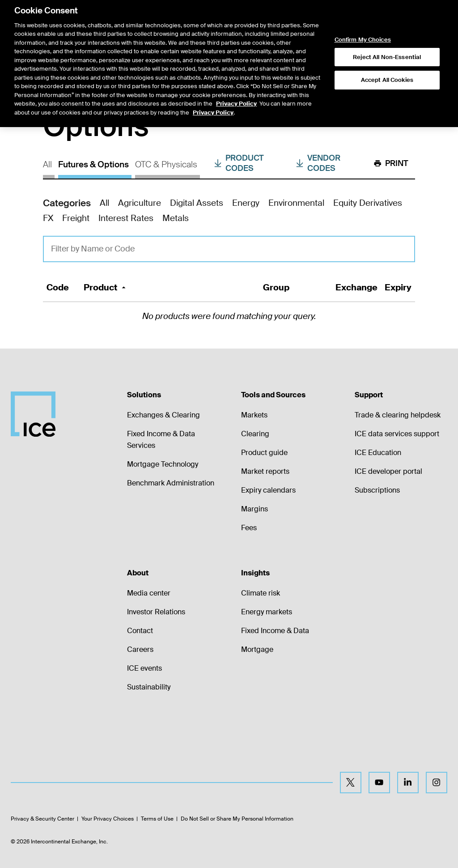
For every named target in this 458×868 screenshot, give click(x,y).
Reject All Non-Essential (387, 32)
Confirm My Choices (363, 15)
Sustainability (149, 687)
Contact (140, 631)
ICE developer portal (388, 471)
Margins (254, 509)
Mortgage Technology (163, 464)
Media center (149, 593)
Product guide (264, 453)
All (104, 203)
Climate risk (261, 593)
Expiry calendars (268, 490)
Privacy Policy (236, 79)
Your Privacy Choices (108, 819)
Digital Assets (197, 203)
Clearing (255, 434)
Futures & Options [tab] (93, 164)
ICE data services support (397, 434)
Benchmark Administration (171, 483)
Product (106, 287)
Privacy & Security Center (42, 819)
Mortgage (257, 649)
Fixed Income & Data (275, 631)
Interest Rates (126, 218)
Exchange (356, 287)
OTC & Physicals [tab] (166, 164)
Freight (76, 218)
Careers (140, 649)
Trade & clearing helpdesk (398, 415)
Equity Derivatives (368, 203)
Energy (246, 203)
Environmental (296, 203)
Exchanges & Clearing (163, 415)
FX (48, 218)
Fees (249, 528)
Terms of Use (157, 819)
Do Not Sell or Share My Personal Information (237, 819)
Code (58, 287)
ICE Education (378, 453)
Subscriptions (377, 490)
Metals (176, 218)
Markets (254, 415)
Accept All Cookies (387, 55)
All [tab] (47, 164)
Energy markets (267, 612)
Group (276, 287)
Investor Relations (156, 612)
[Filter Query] (229, 249)
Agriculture (140, 203)
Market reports (265, 471)
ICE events (144, 668)
